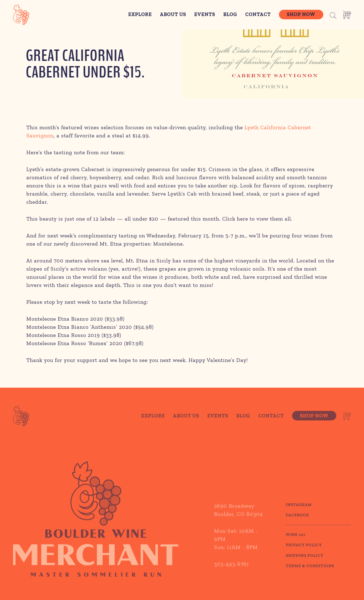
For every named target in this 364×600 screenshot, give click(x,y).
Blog (230, 14)
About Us (173, 14)
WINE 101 (296, 541)
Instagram (299, 511)
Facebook (297, 521)
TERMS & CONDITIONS (310, 572)
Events (205, 14)
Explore (140, 14)
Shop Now (301, 14)
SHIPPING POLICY (305, 562)
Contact (258, 14)
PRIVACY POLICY (304, 551)
